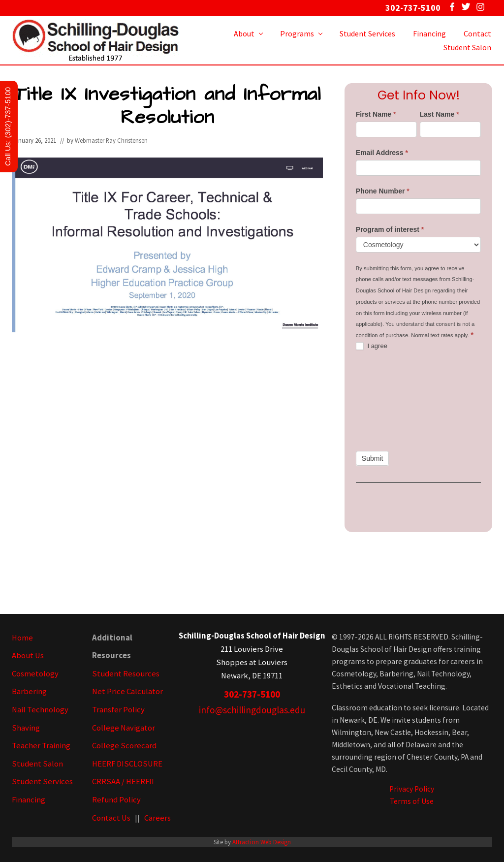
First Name (376, 114)
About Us (28, 655)
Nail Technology (40, 710)
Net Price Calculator (127, 691)
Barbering (29, 691)
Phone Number (383, 191)
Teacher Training (41, 746)
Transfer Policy (118, 710)
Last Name (440, 114)
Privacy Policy (412, 789)
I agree (372, 346)
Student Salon (37, 764)
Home (22, 638)
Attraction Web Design (262, 842)
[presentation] (396, 401)
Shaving (26, 728)
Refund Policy (116, 800)
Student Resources (126, 674)
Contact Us (111, 818)
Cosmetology (35, 674)
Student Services (42, 782)
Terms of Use (412, 801)
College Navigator (124, 728)
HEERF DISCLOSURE (127, 764)
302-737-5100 (252, 694)
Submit (373, 458)
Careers (157, 818)
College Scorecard (124, 746)
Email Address (382, 153)
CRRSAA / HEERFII (123, 782)
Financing (29, 800)
